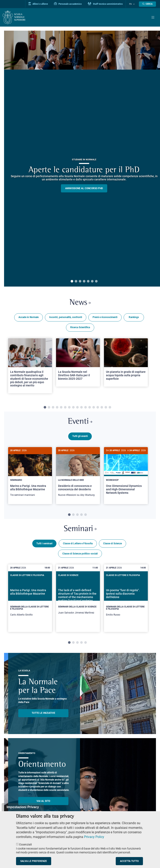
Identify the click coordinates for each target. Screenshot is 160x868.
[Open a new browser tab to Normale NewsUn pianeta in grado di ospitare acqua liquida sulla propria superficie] (126, 362)
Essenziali (25, 844)
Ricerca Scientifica (80, 328)
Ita (131, 4)
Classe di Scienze (112, 543)
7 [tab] (96, 281)
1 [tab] (72, 281)
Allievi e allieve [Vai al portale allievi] (39, 4)
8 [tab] (73, 408)
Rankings (134, 317)
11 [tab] (85, 408)
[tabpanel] (30, 368)
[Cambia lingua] (133, 4)
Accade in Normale (29, 317)
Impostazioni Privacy (23, 807)
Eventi (80, 422)
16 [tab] (106, 408)
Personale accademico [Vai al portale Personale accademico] (68, 4)
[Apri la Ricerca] (147, 4)
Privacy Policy (94, 837)
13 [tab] (94, 408)
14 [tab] (98, 408)
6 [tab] (92, 281)
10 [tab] (81, 408)
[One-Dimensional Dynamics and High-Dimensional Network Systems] (126, 474)
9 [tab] (77, 408)
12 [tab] (90, 408)
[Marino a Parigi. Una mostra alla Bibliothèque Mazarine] (30, 474)
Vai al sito (43, 801)
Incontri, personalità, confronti (66, 317)
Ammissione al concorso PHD (84, 188)
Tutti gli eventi (80, 436)
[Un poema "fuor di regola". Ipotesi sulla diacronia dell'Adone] (126, 598)
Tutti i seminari (44, 543)
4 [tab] (84, 281)
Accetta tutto (129, 861)
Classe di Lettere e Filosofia (78, 543)
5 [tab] (88, 281)
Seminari (80, 529)
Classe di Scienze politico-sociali (80, 553)
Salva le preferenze (34, 861)
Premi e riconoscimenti (105, 317)
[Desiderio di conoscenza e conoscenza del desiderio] (78, 474)
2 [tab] (76, 281)
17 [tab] (110, 408)
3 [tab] (80, 281)
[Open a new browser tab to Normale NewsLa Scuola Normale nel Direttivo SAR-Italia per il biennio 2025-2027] (78, 362)
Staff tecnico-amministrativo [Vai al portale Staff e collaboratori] (106, 4)
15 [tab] (102, 408)
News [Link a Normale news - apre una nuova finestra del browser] (80, 303)
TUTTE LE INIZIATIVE (43, 713)
